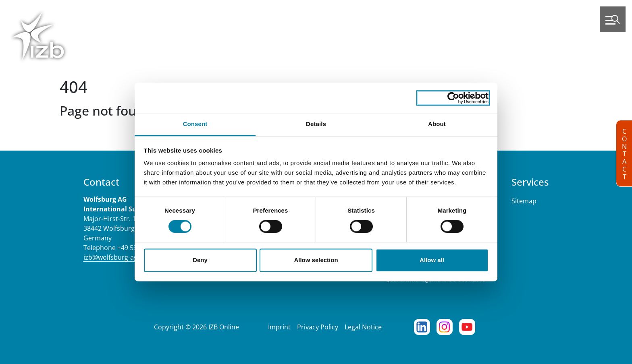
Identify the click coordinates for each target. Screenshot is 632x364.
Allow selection (316, 260)
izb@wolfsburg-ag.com (118, 257)
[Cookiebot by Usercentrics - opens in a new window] (453, 98)
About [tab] (437, 124)
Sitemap (524, 201)
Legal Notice (363, 327)
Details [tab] (316, 124)
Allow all (432, 260)
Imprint (279, 327)
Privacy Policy (318, 327)
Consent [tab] (195, 124)
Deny (200, 260)
